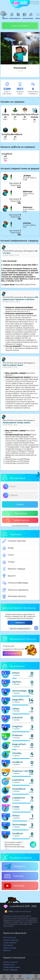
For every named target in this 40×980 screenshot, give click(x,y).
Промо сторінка (10, 962)
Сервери (25, 17)
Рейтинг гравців (14, 569)
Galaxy (16, 709)
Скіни (8, 555)
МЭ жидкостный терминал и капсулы (20, 298)
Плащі (8, 562)
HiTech (16, 673)
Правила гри (9, 965)
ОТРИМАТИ (12, 653)
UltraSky (17, 753)
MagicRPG (18, 700)
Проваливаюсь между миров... (17, 423)
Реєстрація (16, 513)
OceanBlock (19, 789)
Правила (12, 17)
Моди (8, 548)
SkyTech (17, 682)
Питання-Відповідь (15, 583)
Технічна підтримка (15, 590)
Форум (5, 17)
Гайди (31, 17)
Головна (4, 977)
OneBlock (18, 762)
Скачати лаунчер (14, 541)
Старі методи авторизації (20, 526)
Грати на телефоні (20, 26)
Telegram (15, 866)
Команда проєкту (14, 596)
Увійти (20, 504)
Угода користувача (12, 967)
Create (16, 807)
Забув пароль (18, 520)
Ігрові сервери (10, 943)
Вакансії (7, 950)
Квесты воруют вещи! (13, 365)
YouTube (14, 886)
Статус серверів (10, 970)
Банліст (9, 576)
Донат (18, 17)
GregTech (17, 726)
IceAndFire (18, 780)
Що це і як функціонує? (20, 629)
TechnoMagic (20, 691)
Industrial (17, 718)
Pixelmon (17, 735)
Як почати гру (9, 937)
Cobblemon (19, 798)
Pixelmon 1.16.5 (20, 771)
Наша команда (10, 948)
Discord (13, 876)
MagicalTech (19, 744)
